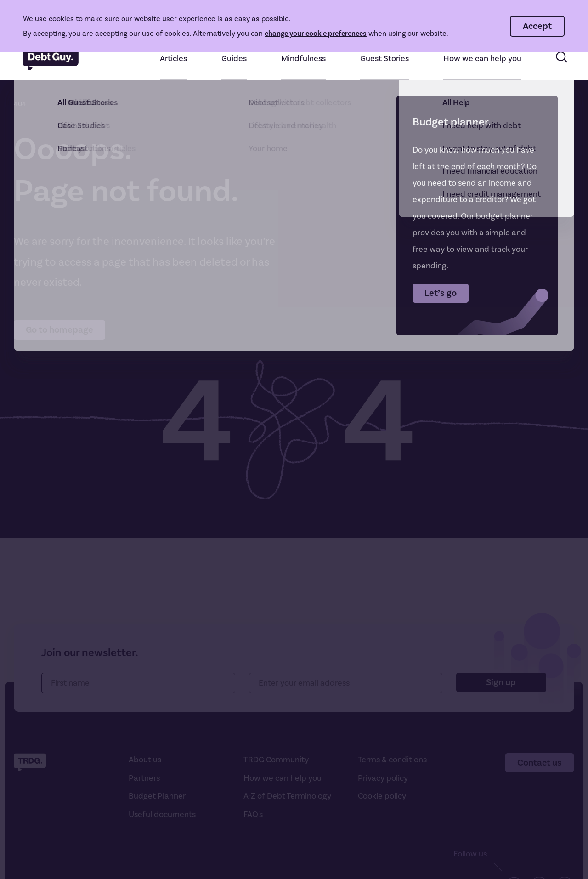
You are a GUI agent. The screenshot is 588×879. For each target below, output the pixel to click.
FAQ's (253, 814)
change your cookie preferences (316, 34)
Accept (537, 26)
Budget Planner (157, 796)
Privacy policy (383, 778)
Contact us (540, 763)
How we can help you (283, 778)
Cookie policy (382, 796)
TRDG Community (276, 760)
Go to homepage (59, 330)
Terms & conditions (392, 760)
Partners (144, 778)
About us (145, 760)
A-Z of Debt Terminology (287, 796)
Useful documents (162, 814)
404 (20, 104)
